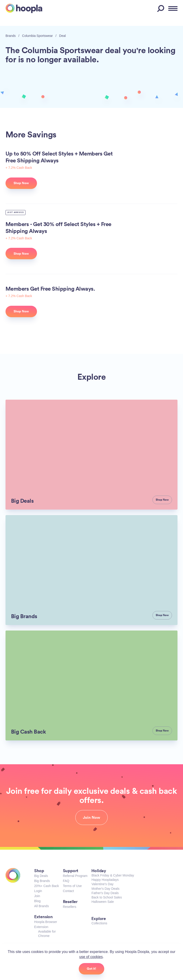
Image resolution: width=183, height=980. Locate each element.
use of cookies (91, 957)
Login (38, 891)
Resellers (70, 907)
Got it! (91, 969)
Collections (99, 923)
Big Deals (41, 876)
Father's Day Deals (105, 893)
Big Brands (42, 881)
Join (37, 896)
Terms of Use (72, 886)
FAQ (66, 881)
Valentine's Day (102, 884)
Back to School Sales (107, 897)
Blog (37, 901)
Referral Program (75, 876)
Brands (11, 36)
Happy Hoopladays (105, 880)
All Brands (42, 906)
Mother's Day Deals (105, 889)
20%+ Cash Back (47, 886)
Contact (68, 891)
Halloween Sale (103, 902)
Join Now (91, 817)
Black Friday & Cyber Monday (113, 875)
